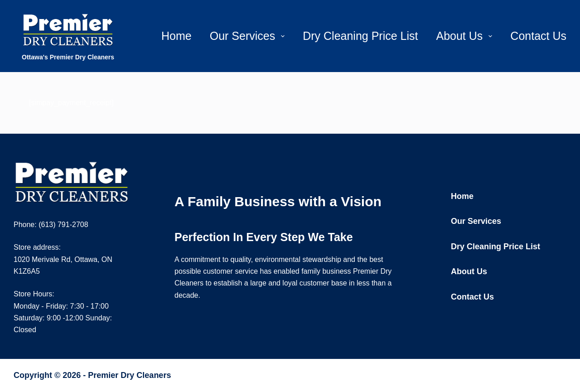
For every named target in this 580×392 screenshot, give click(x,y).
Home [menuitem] (176, 36)
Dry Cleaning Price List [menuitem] (360, 36)
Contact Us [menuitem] (538, 36)
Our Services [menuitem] (249, 36)
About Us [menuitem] (466, 36)
